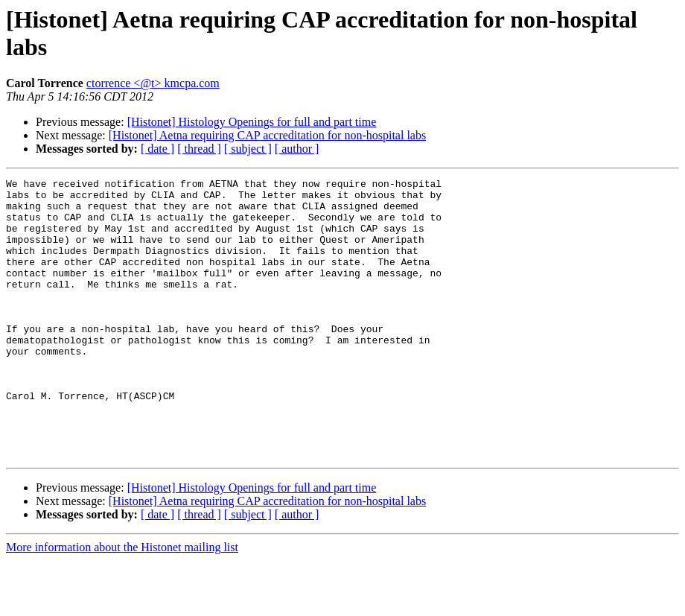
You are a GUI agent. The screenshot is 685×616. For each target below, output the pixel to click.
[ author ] (297, 149)
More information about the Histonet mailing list (122, 603)
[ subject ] (248, 149)
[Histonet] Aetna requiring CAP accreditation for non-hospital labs (267, 135)
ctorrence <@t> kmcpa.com (153, 83)
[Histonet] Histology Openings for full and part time (252, 122)
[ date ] (157, 149)
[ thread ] (199, 149)
